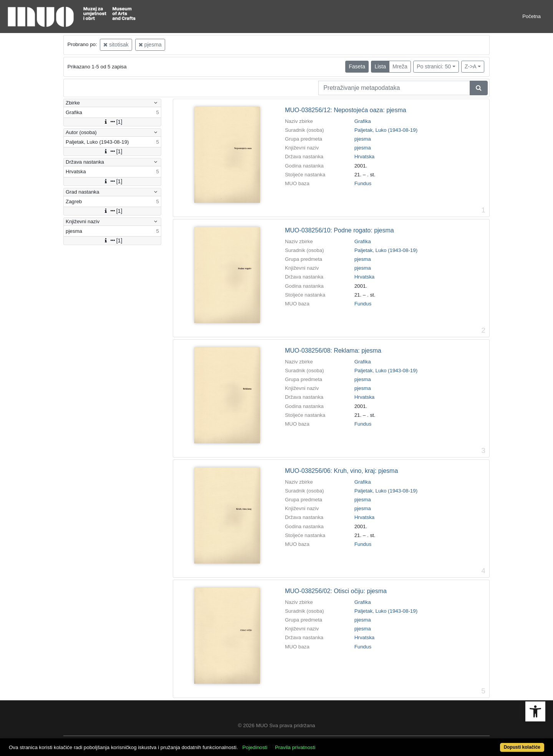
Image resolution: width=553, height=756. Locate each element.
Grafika (363, 121)
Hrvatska (365, 157)
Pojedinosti (255, 747)
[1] (113, 122)
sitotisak (116, 45)
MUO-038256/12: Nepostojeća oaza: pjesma (346, 110)
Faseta (357, 66)
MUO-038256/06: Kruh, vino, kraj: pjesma (341, 471)
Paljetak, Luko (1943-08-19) (386, 130)
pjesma (150, 45)
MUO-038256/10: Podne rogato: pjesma (339, 230)
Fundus (363, 183)
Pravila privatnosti (295, 747)
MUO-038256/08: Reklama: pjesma (333, 351)
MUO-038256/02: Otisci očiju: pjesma (336, 591)
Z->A (471, 66)
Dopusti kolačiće (522, 747)
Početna (531, 16)
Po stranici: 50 (434, 66)
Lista (380, 66)
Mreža (400, 66)
